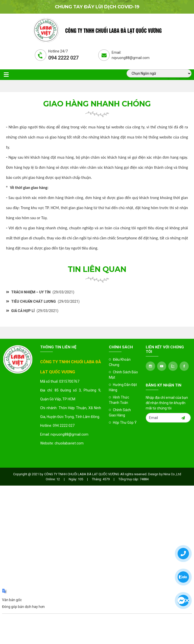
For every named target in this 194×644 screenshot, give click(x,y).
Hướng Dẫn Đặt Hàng (123, 387)
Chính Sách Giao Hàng (120, 413)
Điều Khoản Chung (120, 362)
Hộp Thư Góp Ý (123, 423)
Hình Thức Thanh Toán (119, 400)
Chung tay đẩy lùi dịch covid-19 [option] (97, 7)
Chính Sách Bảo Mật (123, 375)
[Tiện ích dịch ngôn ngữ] (159, 73)
